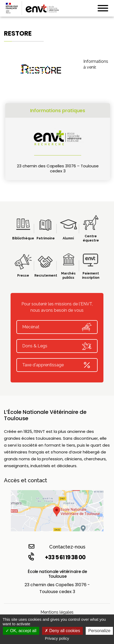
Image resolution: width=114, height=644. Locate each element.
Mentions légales (57, 612)
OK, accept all (21, 631)
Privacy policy (57, 638)
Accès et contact (26, 480)
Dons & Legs (57, 346)
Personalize (99, 631)
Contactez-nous (57, 546)
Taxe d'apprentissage (57, 365)
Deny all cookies (62, 631)
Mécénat (57, 327)
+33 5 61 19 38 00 (56, 557)
